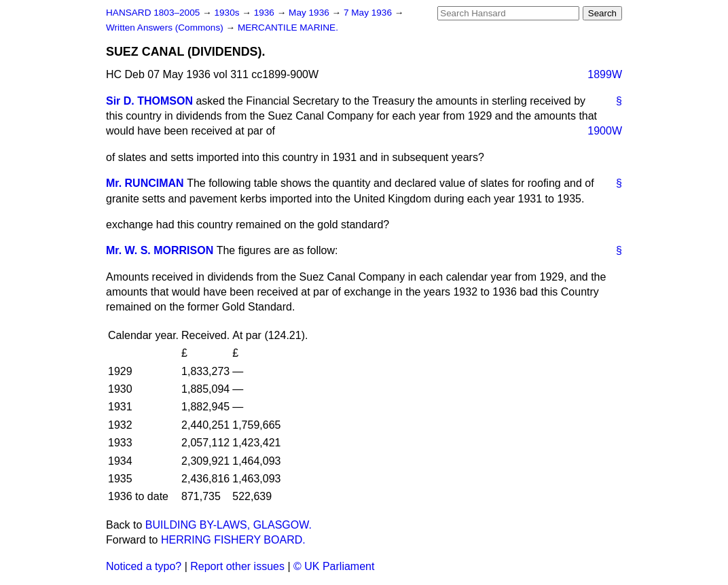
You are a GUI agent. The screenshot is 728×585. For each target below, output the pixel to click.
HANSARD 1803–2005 (153, 13)
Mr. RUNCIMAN (145, 183)
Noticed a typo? (144, 566)
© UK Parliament (334, 566)
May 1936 (310, 13)
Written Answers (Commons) (166, 28)
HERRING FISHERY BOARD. (233, 540)
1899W (605, 74)
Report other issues (237, 566)
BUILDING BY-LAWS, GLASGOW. (229, 525)
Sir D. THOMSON (149, 101)
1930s (228, 13)
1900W (605, 131)
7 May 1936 (369, 13)
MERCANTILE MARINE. (288, 28)
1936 (266, 13)
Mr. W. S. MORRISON (160, 250)
